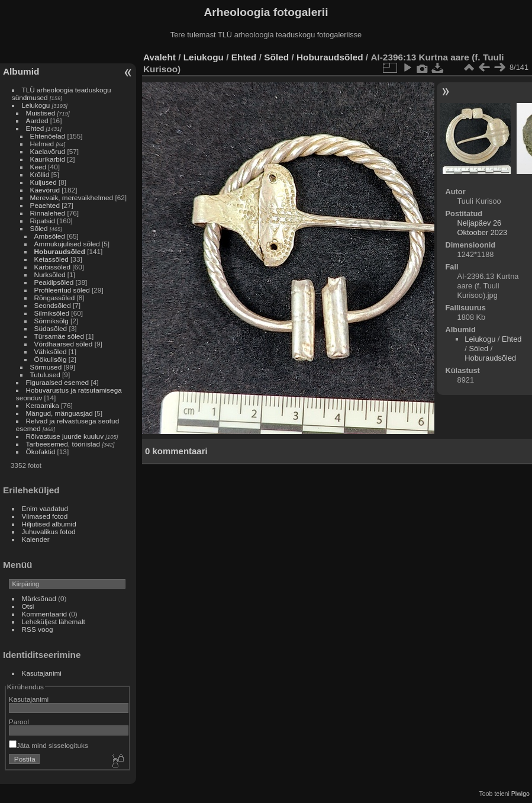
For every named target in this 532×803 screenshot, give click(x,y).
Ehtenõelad (48, 136)
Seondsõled (53, 305)
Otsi (28, 606)
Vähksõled (51, 351)
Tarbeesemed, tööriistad (63, 444)
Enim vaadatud (45, 508)
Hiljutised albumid (49, 524)
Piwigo (520, 794)
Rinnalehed (48, 213)
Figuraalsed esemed (58, 382)
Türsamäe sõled (59, 336)
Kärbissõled (52, 267)
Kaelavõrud (48, 151)
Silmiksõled (52, 313)
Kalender (36, 539)
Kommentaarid (45, 614)
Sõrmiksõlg (51, 321)
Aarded (37, 121)
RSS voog (38, 629)
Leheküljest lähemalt (54, 621)
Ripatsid (43, 221)
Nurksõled (50, 274)
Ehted (35, 128)
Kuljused (43, 182)
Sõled (39, 228)
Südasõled (51, 328)
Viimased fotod (45, 516)
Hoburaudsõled (60, 251)
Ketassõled (51, 259)
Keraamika (43, 405)
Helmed (42, 144)
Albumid (21, 71)
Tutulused (45, 375)
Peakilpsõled (54, 282)
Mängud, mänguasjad (59, 413)
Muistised (41, 113)
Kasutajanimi (42, 673)
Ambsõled (50, 236)
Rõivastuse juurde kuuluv (65, 436)
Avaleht (159, 57)
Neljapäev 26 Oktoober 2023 (483, 228)
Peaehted (45, 205)
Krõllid (40, 174)
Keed (38, 167)
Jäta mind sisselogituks (49, 745)
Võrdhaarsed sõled (64, 344)
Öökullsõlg (51, 359)
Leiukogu (36, 105)
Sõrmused (46, 367)
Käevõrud (45, 190)
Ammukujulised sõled (67, 244)
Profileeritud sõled (62, 290)
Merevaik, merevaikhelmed (72, 197)
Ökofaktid (41, 452)
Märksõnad (39, 598)
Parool (19, 722)
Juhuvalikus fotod (49, 531)
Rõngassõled (55, 298)
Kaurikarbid (48, 159)
